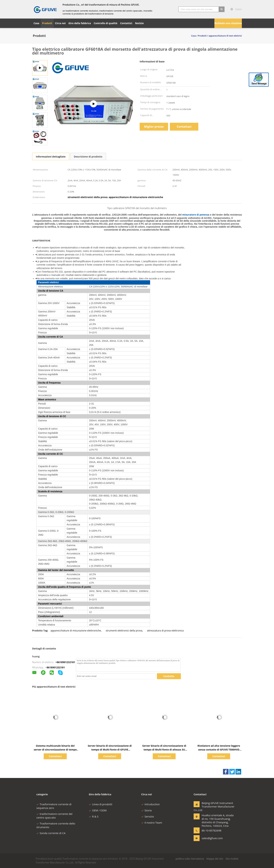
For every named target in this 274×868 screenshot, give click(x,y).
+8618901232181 (65, 662)
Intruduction (150, 804)
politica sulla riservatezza (190, 859)
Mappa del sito (215, 859)
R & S (94, 816)
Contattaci (184, 127)
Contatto (169, 676)
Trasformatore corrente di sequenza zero (54, 806)
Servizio (148, 816)
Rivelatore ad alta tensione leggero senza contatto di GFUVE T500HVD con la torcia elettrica (219, 750)
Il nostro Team (152, 823)
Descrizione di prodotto (88, 157)
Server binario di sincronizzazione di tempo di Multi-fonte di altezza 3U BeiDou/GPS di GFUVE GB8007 (164, 750)
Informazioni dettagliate (51, 157)
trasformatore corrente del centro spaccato (54, 816)
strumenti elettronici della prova (124, 631)
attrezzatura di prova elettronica (165, 631)
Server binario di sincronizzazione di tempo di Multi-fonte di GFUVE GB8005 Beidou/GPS (110, 750)
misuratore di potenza (196, 215)
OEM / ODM (98, 810)
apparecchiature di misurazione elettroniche (76, 631)
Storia (146, 810)
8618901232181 (56, 667)
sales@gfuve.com (212, 838)
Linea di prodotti (100, 804)
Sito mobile (232, 859)
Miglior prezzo (154, 127)
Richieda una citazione (228, 23)
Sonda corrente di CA (51, 833)
